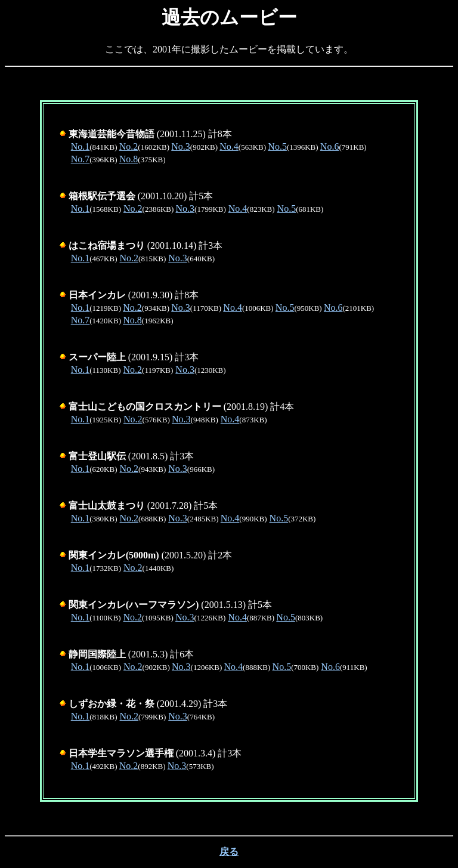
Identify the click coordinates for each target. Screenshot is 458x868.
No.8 (129, 159)
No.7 (81, 159)
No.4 (229, 146)
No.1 (81, 146)
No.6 (330, 146)
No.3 (181, 146)
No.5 (277, 146)
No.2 (129, 146)
